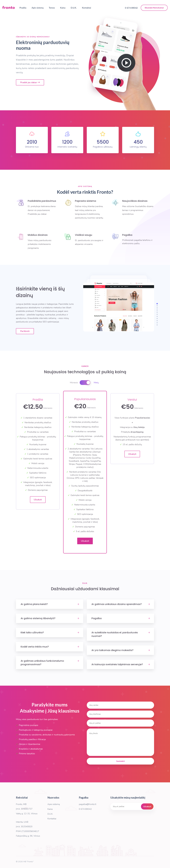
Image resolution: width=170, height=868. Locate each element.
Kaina (63, 8)
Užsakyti (38, 500)
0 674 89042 (85, 809)
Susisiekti (120, 761)
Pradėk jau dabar (30, 82)
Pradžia (23, 8)
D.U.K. (74, 8)
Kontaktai (87, 8)
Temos (52, 8)
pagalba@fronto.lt (88, 804)
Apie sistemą (38, 8)
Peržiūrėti (25, 331)
